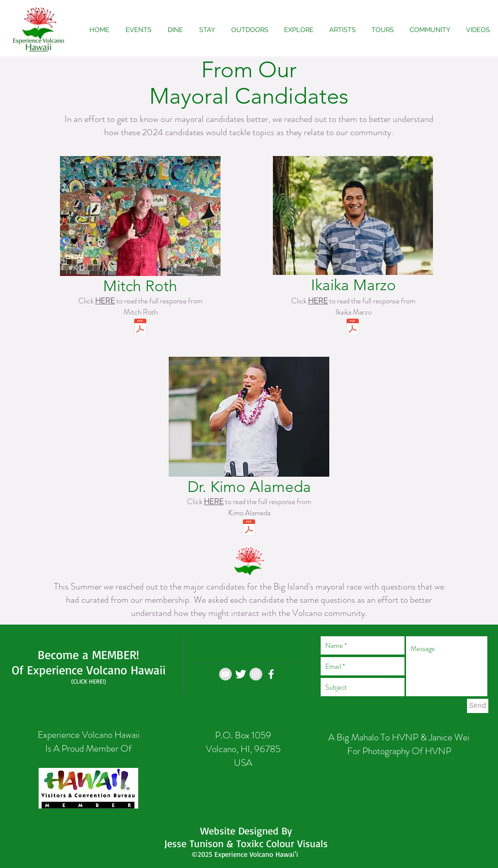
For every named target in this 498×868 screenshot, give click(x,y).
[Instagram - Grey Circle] (256, 674)
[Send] (478, 706)
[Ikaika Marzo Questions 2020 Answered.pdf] (353, 328)
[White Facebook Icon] (271, 674)
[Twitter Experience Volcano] (241, 674)
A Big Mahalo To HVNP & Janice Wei (399, 737)
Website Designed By (246, 831)
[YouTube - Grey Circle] (225, 674)
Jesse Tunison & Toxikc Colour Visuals (246, 843)
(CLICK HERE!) (89, 681)
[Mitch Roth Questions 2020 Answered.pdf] (140, 328)
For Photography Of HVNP (399, 751)
